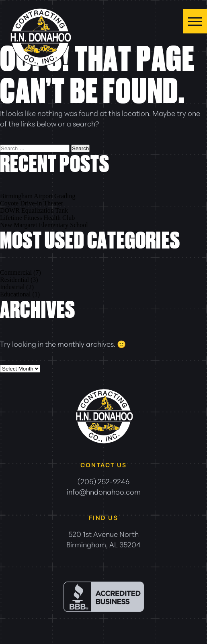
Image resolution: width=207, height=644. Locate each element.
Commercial (16, 272)
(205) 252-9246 (103, 481)
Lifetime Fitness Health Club (37, 218)
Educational (15, 294)
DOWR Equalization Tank (34, 210)
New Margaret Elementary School (44, 225)
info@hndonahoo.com (104, 491)
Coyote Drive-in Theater (32, 203)
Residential (14, 280)
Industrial (12, 287)
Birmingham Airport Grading (38, 196)
